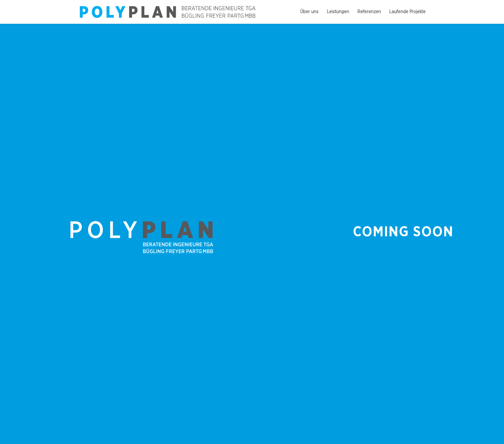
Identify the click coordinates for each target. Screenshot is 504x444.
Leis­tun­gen (338, 12)
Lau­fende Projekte (407, 12)
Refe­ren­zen (369, 12)
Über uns (309, 12)
